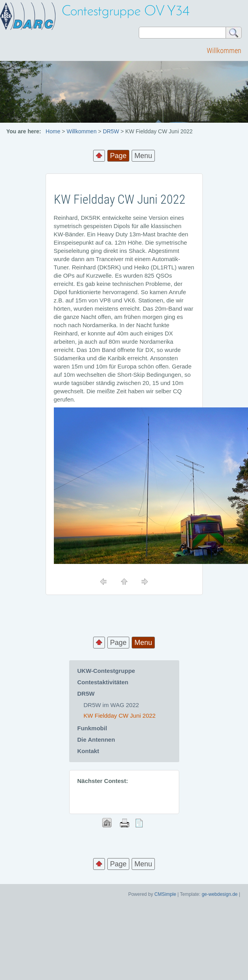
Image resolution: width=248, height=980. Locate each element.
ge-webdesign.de (220, 894)
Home (53, 131)
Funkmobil (92, 728)
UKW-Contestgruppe (106, 671)
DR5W (111, 131)
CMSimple (165, 894)
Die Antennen (96, 740)
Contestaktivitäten (103, 682)
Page (118, 643)
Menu (143, 156)
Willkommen (224, 51)
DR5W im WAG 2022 (111, 705)
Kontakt (88, 751)
